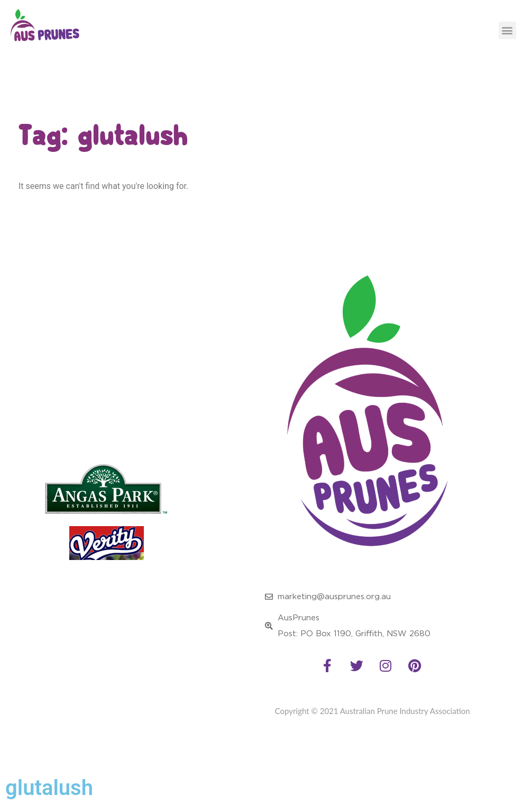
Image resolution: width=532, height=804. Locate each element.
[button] (507, 30)
